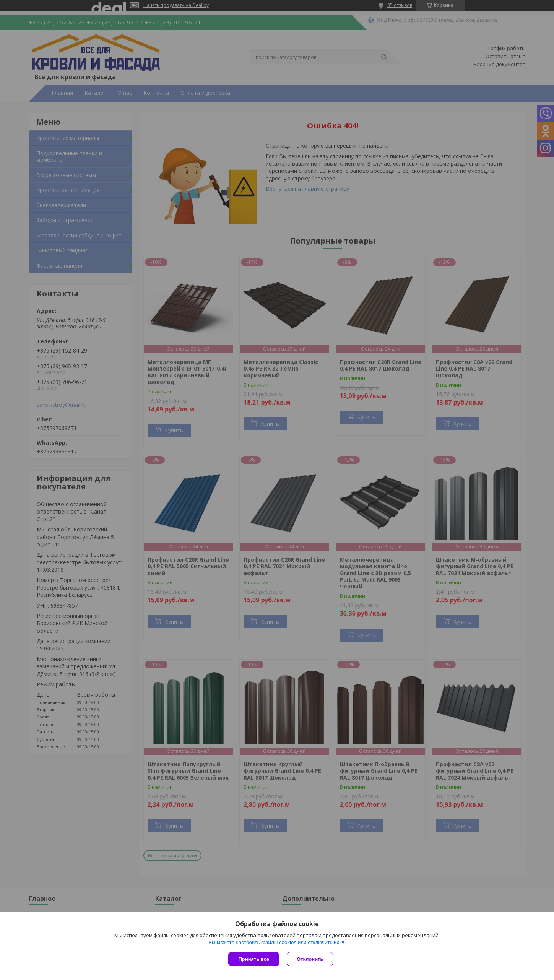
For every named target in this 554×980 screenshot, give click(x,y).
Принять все (254, 959)
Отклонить (310, 959)
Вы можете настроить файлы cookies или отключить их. (275, 942)
